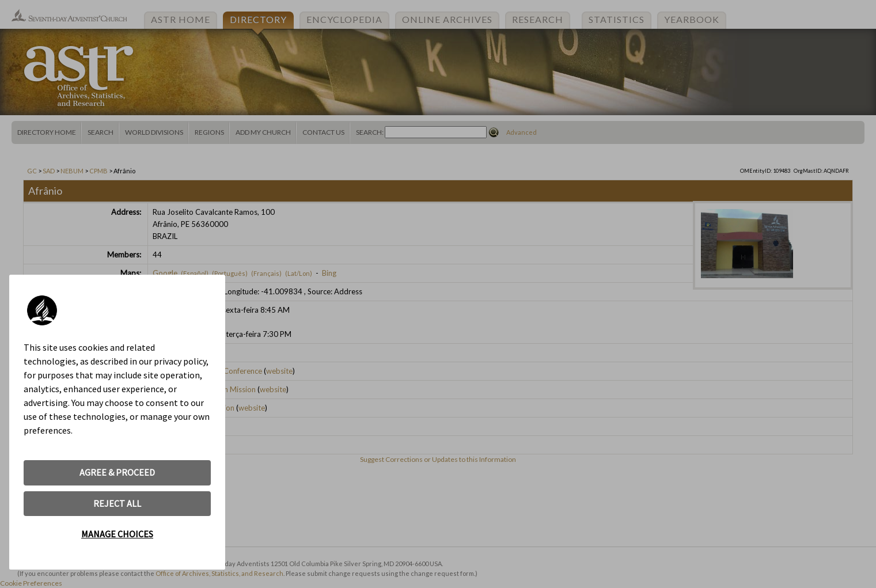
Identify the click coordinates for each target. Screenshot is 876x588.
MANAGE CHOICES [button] (117, 534)
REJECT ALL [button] (117, 503)
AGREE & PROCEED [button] (117, 472)
